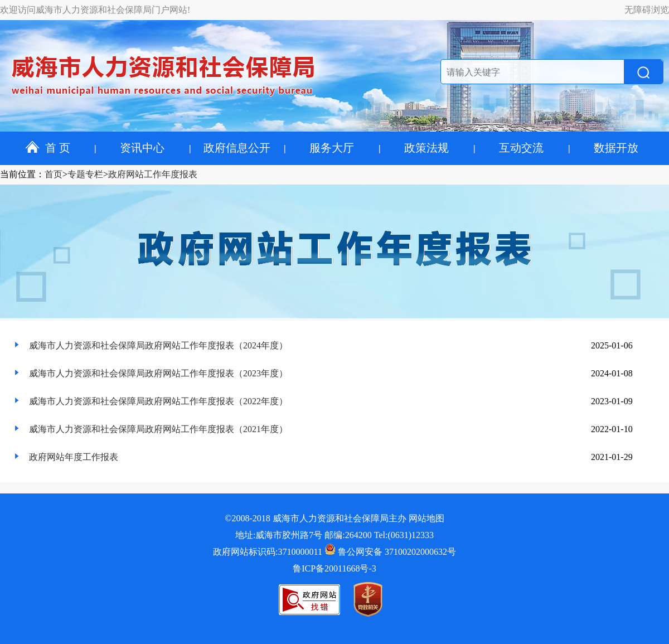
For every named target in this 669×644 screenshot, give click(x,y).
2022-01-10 (612, 429)
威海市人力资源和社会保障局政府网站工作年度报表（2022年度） (158, 401)
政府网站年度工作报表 (74, 457)
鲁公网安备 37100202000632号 (390, 552)
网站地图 (426, 518)
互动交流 (521, 148)
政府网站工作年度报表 (153, 174)
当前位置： (22, 174)
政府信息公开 (237, 148)
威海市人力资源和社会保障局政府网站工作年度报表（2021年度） (158, 429)
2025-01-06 (612, 345)
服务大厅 (332, 148)
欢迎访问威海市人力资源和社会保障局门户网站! (95, 10)
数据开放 (616, 148)
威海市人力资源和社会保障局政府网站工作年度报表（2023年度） (158, 373)
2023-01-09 (612, 401)
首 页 (48, 148)
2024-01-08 (612, 373)
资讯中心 (142, 148)
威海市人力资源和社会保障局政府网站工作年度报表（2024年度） (158, 345)
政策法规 (426, 148)
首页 (54, 174)
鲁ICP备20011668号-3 (334, 568)
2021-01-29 (612, 457)
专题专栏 (85, 174)
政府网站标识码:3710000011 (268, 552)
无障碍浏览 (647, 10)
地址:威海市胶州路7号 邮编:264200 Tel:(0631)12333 (334, 535)
